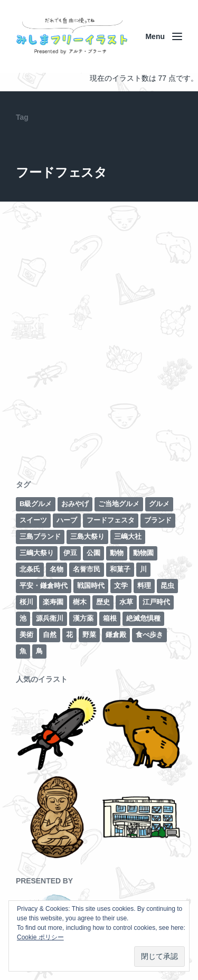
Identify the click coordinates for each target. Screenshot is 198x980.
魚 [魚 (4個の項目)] (23, 651)
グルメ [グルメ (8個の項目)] (159, 504)
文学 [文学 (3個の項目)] (121, 586)
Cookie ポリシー (40, 937)
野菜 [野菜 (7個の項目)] (89, 635)
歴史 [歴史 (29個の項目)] (103, 602)
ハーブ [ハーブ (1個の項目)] (67, 520)
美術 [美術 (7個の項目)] (26, 635)
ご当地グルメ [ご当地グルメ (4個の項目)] (119, 504)
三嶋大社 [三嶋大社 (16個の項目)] (128, 536)
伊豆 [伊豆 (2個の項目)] (70, 553)
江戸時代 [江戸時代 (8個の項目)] (156, 602)
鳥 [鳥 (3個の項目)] (39, 651)
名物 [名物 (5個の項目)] (56, 569)
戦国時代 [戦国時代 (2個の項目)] (91, 586)
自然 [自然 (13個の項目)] (50, 635)
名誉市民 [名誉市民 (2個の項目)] (87, 569)
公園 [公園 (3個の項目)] (93, 553)
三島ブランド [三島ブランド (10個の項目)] (40, 536)
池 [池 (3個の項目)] (23, 618)
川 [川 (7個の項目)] (143, 569)
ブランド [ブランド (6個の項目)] (158, 520)
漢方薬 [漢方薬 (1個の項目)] (83, 618)
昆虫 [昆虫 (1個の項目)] (167, 586)
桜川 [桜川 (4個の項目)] (26, 602)
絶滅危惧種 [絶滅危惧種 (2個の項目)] (143, 618)
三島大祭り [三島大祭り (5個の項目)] (87, 536)
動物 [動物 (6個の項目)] (117, 553)
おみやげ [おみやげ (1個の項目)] (75, 504)
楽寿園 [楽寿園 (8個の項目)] (53, 602)
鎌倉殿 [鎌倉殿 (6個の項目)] (116, 635)
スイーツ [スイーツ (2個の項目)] (33, 520)
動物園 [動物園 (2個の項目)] (143, 553)
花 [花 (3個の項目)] (69, 635)
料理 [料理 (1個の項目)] (144, 586)
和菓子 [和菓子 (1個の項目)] (120, 569)
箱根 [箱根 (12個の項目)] (110, 618)
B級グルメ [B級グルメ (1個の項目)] (36, 504)
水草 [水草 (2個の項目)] (126, 602)
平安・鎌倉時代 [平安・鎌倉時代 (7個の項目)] (44, 586)
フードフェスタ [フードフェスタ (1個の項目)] (111, 520)
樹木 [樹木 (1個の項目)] (80, 602)
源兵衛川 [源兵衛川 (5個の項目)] (50, 618)
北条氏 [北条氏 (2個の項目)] (30, 569)
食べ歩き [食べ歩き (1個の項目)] (149, 635)
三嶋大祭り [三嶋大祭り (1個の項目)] (37, 553)
